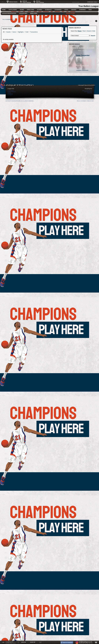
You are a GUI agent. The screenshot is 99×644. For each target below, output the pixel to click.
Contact (9, 93)
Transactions (34, 32)
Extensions (90, 93)
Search (93, 36)
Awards (8, 32)
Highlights (21, 32)
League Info (11, 89)
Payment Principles (12, 92)
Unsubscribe (10, 94)
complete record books (82, 70)
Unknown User (92, 2)
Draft (27, 32)
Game (14, 32)
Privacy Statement (81, 101)
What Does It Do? (88, 92)
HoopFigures (88, 89)
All (4, 32)
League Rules (10, 91)
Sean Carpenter (83, 55)
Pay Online (10, 95)
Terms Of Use (90, 101)
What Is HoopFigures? (87, 91)
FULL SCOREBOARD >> (8, 19)
